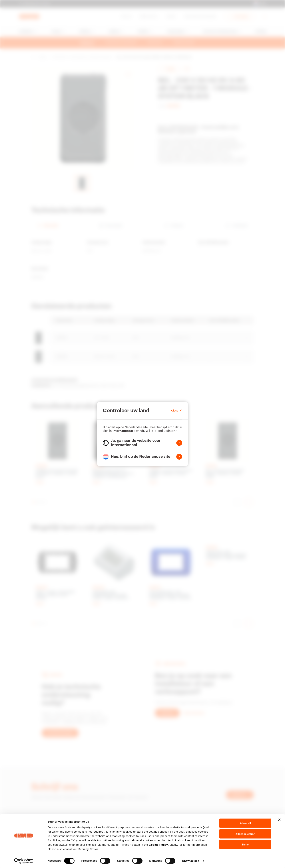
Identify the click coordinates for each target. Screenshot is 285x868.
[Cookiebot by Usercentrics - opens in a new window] (24, 861)
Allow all (245, 823)
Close (177, 411)
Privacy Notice (89, 849)
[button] (142, 443)
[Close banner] (279, 820)
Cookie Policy (158, 845)
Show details (191, 861)
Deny (245, 844)
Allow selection (245, 834)
